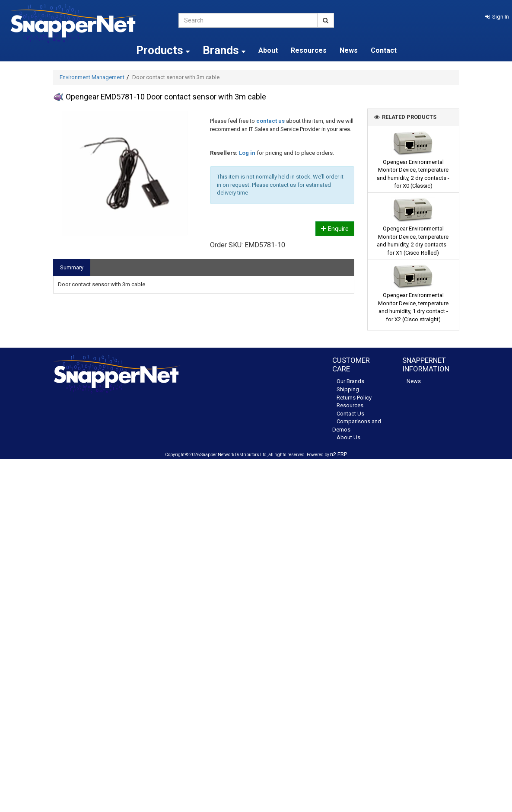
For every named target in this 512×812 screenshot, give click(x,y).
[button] (497, 17)
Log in (247, 153)
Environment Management (92, 77)
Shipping (348, 389)
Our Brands (350, 381)
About (268, 50)
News (349, 50)
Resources (309, 50)
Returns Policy (354, 398)
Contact (384, 50)
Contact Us (350, 414)
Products (163, 50)
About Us (348, 437)
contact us (270, 121)
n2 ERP (339, 454)
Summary (72, 267)
